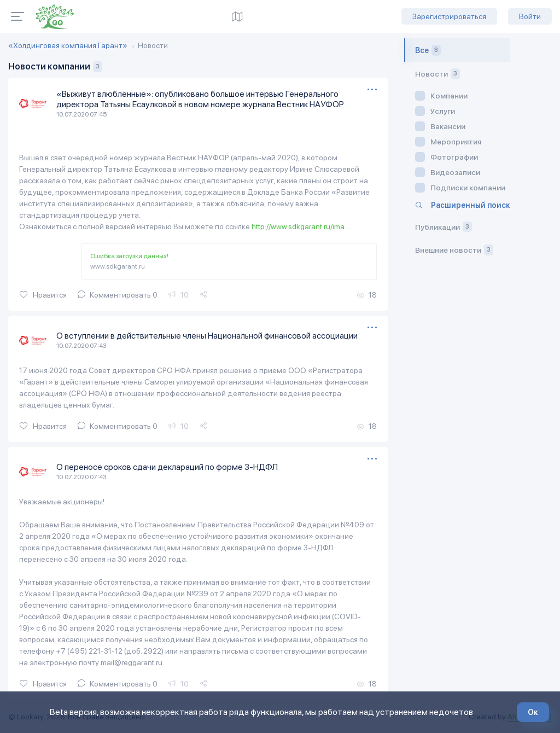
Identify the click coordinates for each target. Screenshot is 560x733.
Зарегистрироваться (449, 16)
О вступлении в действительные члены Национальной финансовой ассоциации (211, 335)
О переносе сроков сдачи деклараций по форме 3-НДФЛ (170, 466)
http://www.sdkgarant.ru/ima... (301, 226)
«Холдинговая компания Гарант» (68, 45)
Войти (530, 16)
